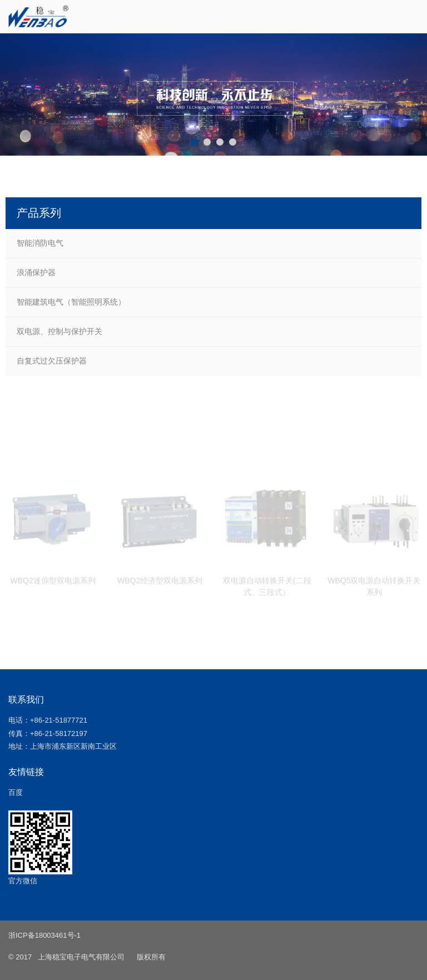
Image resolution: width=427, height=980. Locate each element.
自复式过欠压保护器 (52, 361)
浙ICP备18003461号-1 (44, 935)
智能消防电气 (40, 243)
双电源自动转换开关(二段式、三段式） (267, 590)
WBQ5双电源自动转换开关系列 (374, 590)
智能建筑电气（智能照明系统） (71, 302)
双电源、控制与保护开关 (59, 331)
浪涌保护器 (36, 272)
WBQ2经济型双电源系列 (160, 584)
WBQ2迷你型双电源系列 (53, 584)
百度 (16, 792)
